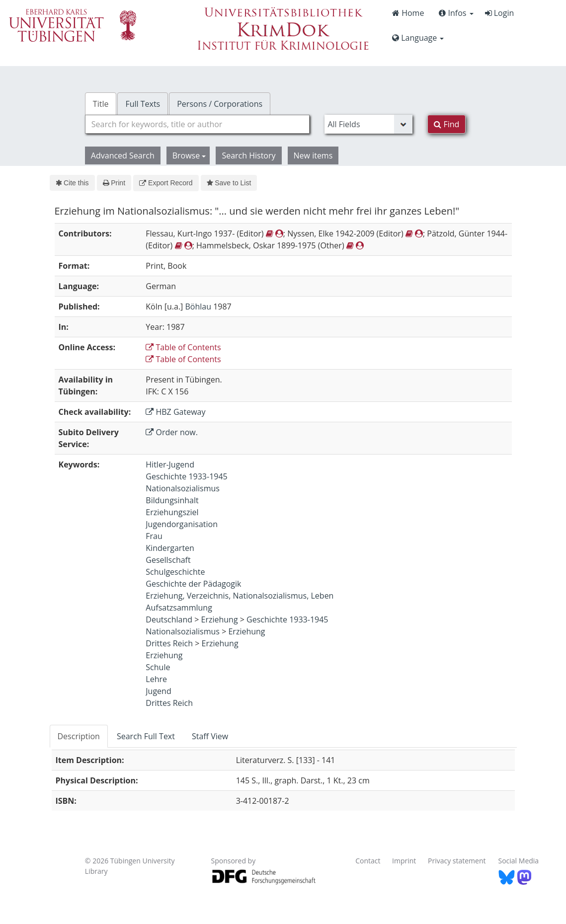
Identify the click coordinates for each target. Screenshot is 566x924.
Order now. (172, 432)
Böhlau (198, 307)
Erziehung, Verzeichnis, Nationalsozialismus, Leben (240, 596)
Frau (154, 536)
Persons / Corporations (220, 104)
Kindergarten (170, 548)
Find (446, 124)
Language (418, 38)
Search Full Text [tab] (146, 736)
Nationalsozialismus (183, 488)
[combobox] (198, 124)
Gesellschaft (168, 560)
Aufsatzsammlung (179, 608)
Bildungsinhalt (172, 500)
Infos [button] (456, 13)
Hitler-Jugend (170, 464)
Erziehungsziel (172, 512)
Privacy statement (457, 861)
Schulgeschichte (175, 572)
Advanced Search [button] (123, 155)
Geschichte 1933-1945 (186, 476)
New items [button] (313, 155)
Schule (158, 667)
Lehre (156, 679)
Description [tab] (79, 736)
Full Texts (143, 104)
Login (500, 13)
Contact (368, 861)
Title (101, 104)
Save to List (229, 183)
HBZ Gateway (175, 412)
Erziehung (220, 619)
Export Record (166, 183)
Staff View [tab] (210, 736)
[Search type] (368, 124)
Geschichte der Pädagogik (193, 584)
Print (114, 183)
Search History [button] (248, 155)
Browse (189, 155)
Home (408, 13)
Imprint (404, 861)
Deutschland (169, 619)
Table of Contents (183, 347)
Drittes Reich (169, 643)
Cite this (72, 183)
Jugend (158, 691)
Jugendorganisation (182, 524)
